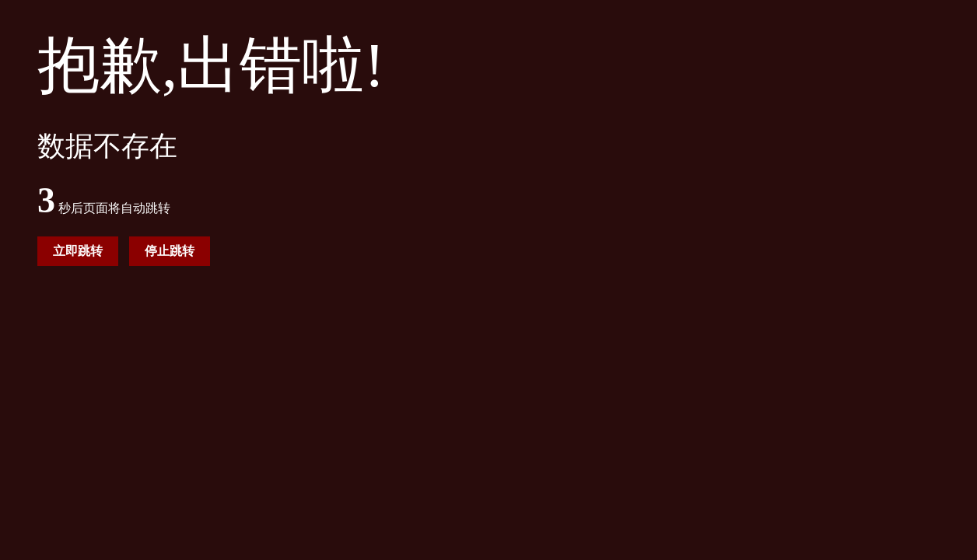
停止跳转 (170, 251)
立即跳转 (78, 251)
